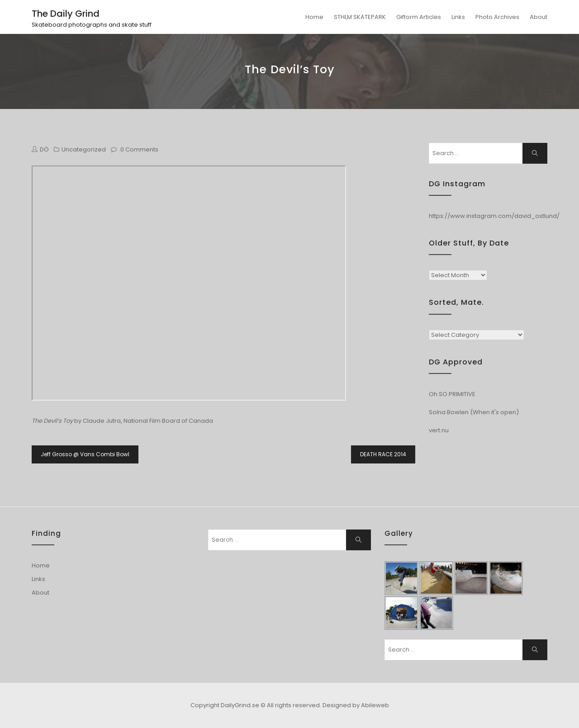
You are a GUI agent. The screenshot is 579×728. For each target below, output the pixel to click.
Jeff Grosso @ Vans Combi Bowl (85, 454)
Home (314, 17)
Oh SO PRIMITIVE (452, 394)
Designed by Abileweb (356, 705)
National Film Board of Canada (168, 421)
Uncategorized (84, 149)
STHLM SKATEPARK (360, 17)
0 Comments (139, 149)
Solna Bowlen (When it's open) (474, 412)
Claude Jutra (102, 421)
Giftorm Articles (419, 17)
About (539, 17)
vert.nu (439, 430)
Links (458, 17)
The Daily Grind (66, 14)
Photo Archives (497, 17)
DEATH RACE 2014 (383, 454)
